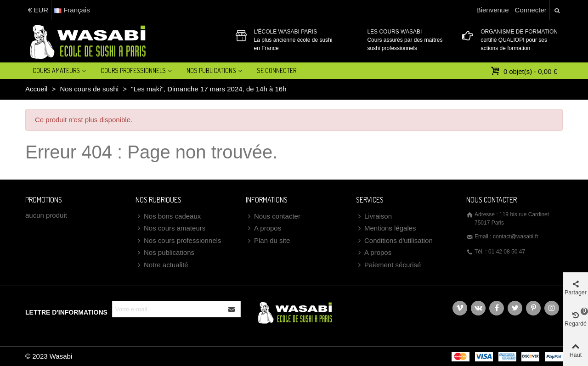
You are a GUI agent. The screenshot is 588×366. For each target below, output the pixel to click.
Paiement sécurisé (388, 265)
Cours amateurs (56, 70)
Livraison (374, 217)
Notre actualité (162, 265)
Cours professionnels (133, 70)
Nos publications (165, 253)
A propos (263, 228)
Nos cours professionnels (178, 241)
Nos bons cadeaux (168, 217)
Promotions (44, 200)
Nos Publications (211, 70)
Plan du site (268, 241)
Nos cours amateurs (170, 228)
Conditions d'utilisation (394, 241)
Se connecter (277, 70)
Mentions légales (386, 228)
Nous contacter (273, 217)
